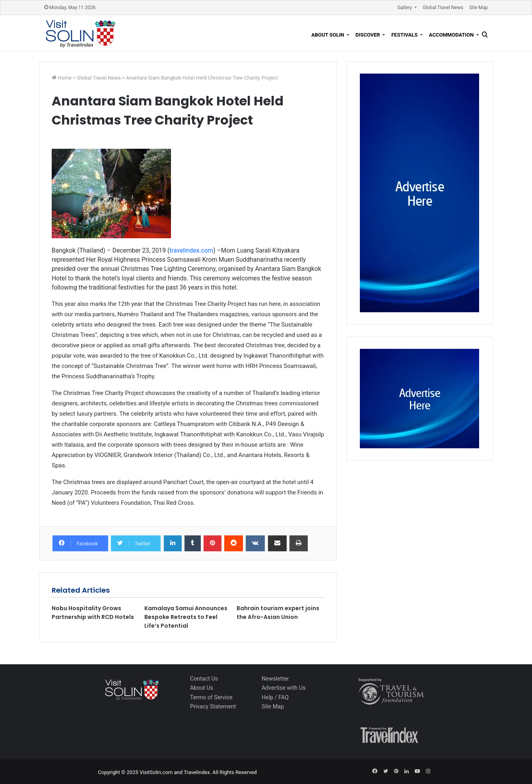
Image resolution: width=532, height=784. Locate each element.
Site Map (479, 8)
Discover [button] (368, 35)
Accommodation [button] (452, 35)
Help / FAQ (275, 697)
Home (65, 78)
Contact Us (204, 679)
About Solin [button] (328, 35)
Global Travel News (443, 8)
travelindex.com (191, 251)
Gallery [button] (405, 8)
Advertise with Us (284, 688)
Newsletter (275, 679)
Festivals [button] (405, 35)
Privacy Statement (213, 706)
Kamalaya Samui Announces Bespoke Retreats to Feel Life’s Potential (186, 617)
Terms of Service (211, 697)
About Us (202, 688)
